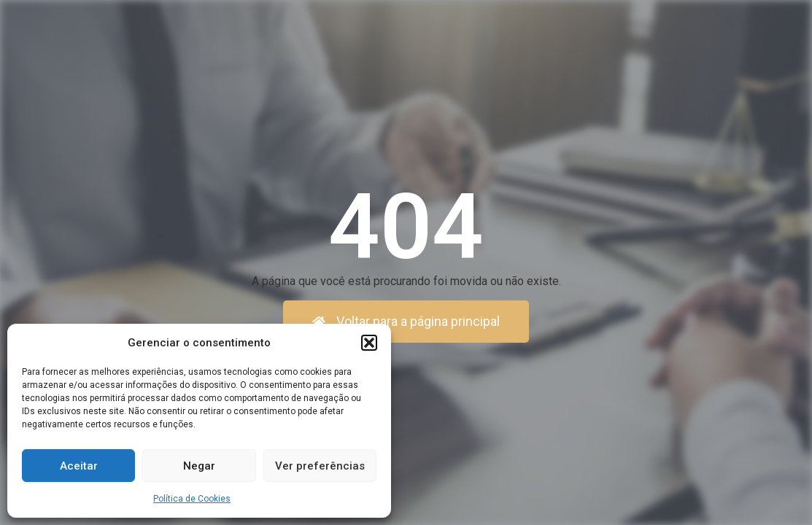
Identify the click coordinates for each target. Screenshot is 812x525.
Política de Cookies (192, 499)
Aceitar (79, 466)
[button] (369, 343)
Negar (199, 466)
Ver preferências (320, 466)
